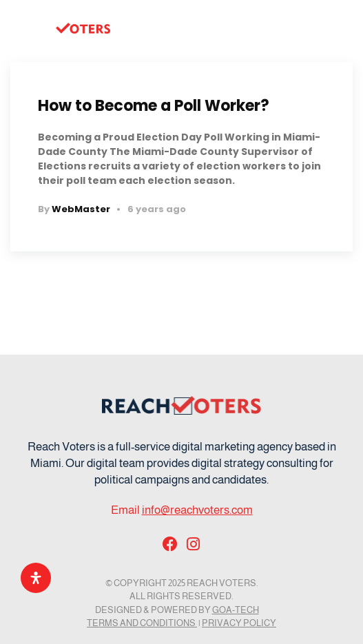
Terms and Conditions (142, 623)
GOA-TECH (236, 610)
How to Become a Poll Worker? (154, 106)
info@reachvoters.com (197, 510)
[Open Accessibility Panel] (36, 578)
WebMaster (81, 209)
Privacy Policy (239, 623)
